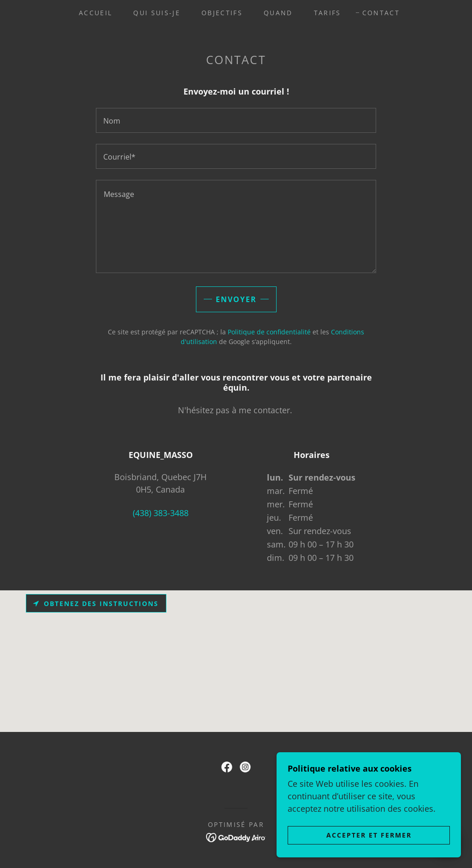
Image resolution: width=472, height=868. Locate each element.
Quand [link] (278, 13)
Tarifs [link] (327, 13)
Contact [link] (381, 13)
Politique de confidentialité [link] (269, 332)
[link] (227, 767)
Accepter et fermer (369, 835)
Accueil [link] (95, 13)
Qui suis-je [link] (157, 13)
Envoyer (236, 299)
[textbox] (236, 120)
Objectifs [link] (222, 13)
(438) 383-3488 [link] (161, 513)
